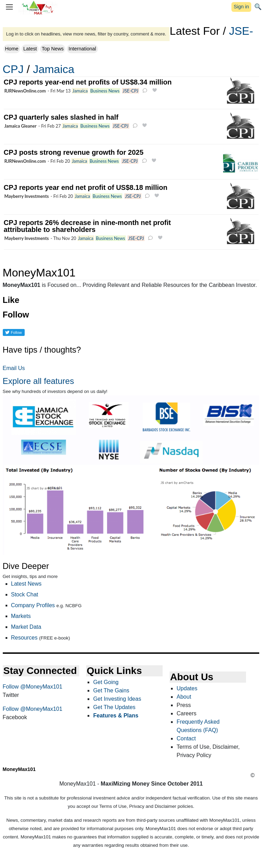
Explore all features (38, 381)
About (184, 697)
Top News (53, 49)
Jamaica (54, 69)
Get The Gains (111, 690)
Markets (21, 616)
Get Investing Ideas (117, 699)
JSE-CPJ (130, 91)
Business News (105, 91)
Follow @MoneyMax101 (33, 687)
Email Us (14, 368)
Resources (24, 638)
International (82, 49)
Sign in (241, 7)
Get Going (106, 682)
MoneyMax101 (19, 769)
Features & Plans (116, 716)
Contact (186, 738)
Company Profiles (33, 605)
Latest (30, 49)
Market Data (26, 627)
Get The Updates (114, 707)
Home (12, 49)
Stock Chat (25, 594)
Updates (187, 688)
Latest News (26, 584)
